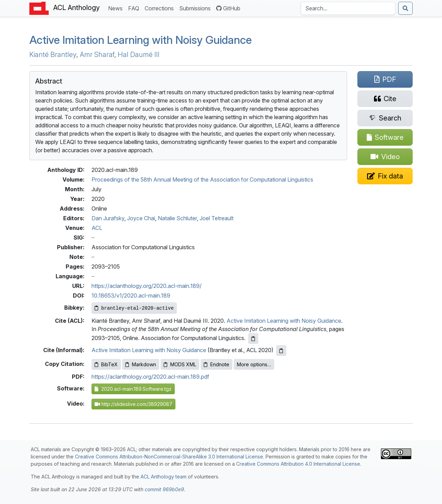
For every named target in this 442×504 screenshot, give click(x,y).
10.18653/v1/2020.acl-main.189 (131, 295)
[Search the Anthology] (348, 8)
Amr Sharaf (97, 55)
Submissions (196, 8)
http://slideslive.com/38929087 (133, 404)
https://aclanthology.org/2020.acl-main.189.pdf (150, 377)
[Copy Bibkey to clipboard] (134, 308)
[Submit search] (405, 8)
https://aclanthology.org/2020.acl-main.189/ (147, 286)
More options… (254, 364)
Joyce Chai (141, 218)
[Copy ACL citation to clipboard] (253, 338)
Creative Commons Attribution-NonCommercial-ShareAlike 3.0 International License (169, 457)
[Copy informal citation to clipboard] (281, 351)
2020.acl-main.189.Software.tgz (133, 389)
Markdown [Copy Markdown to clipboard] (141, 364)
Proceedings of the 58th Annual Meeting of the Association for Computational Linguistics (202, 180)
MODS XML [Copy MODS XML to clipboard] (180, 364)
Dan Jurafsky (108, 218)
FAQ (135, 8)
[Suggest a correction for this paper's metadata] (385, 176)
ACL (97, 228)
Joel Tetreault (217, 218)
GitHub (228, 8)
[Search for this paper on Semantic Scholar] (385, 118)
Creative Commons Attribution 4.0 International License (298, 464)
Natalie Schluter (177, 218)
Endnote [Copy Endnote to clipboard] (217, 364)
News (117, 8)
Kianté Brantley (53, 55)
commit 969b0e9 (164, 489)
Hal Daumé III (139, 55)
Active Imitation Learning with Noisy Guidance (141, 40)
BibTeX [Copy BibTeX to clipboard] (106, 364)
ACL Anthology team (164, 477)
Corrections (161, 8)
